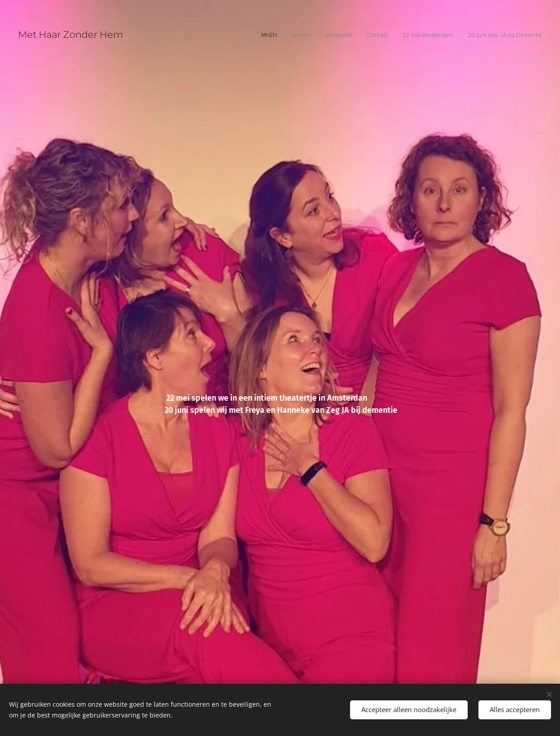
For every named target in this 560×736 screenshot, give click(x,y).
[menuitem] (472, 36)
